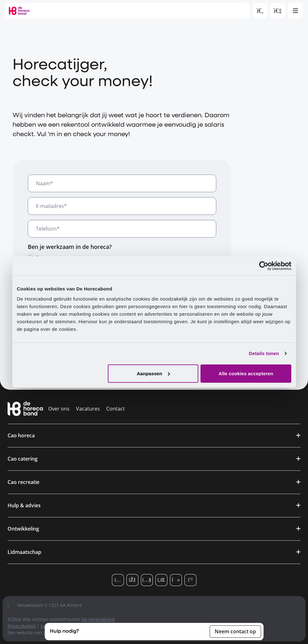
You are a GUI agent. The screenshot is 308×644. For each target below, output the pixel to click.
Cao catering (23, 459)
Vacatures (88, 409)
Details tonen (264, 353)
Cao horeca (21, 435)
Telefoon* (48, 229)
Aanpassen (153, 373)
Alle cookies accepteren (246, 373)
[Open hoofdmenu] (295, 11)
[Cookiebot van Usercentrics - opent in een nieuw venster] (264, 266)
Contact (116, 409)
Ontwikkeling (23, 529)
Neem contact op (235, 631)
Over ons (59, 409)
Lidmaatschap (24, 552)
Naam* (44, 183)
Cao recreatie (23, 482)
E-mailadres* (51, 206)
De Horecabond (98, 619)
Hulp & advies (24, 505)
